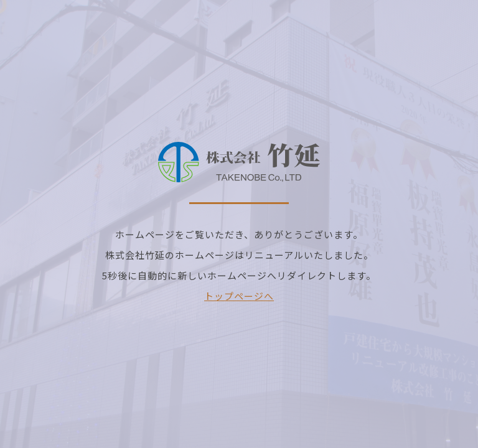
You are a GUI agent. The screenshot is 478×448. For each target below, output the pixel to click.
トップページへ (239, 296)
